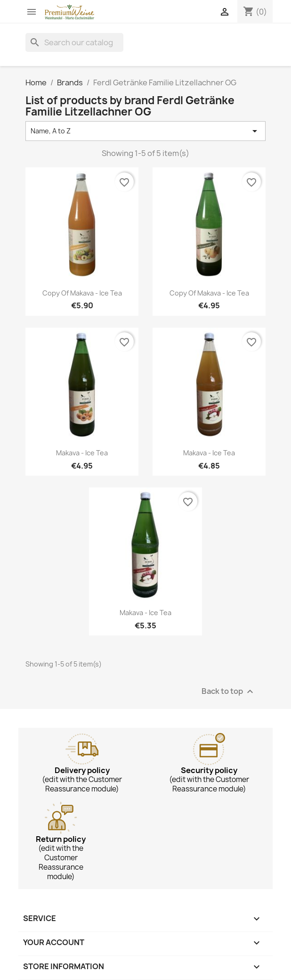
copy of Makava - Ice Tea (82, 293)
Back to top (229, 691)
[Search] (74, 42)
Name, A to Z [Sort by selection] (145, 131)
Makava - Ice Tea (82, 453)
